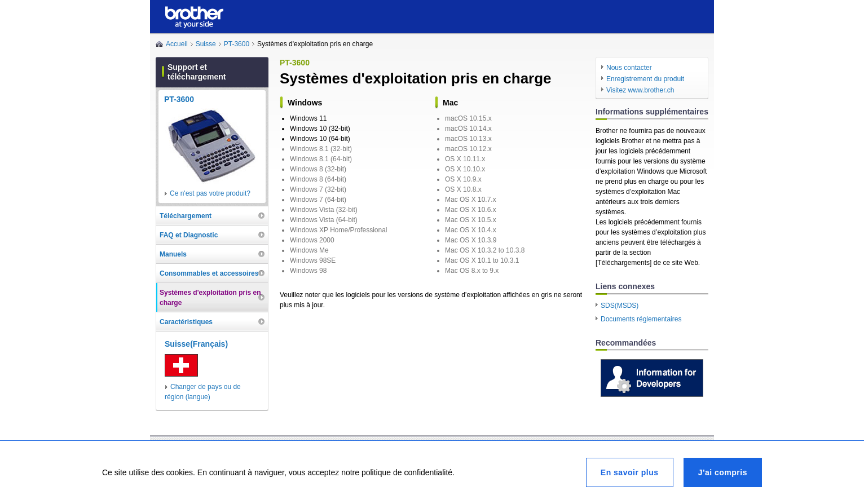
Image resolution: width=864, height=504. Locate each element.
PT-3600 (237, 44)
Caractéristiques (186, 322)
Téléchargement (186, 216)
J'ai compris (723, 472)
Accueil (177, 44)
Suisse (206, 44)
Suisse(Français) (196, 344)
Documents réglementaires (641, 319)
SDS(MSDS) (620, 306)
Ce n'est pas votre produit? (210, 193)
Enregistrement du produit (645, 79)
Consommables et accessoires (209, 273)
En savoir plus (630, 472)
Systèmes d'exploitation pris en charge (210, 298)
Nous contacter (629, 68)
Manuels (173, 254)
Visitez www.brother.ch (640, 90)
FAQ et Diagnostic (189, 235)
